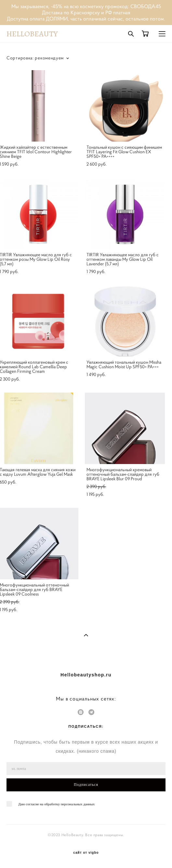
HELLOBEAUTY (32, 34)
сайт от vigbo (86, 853)
